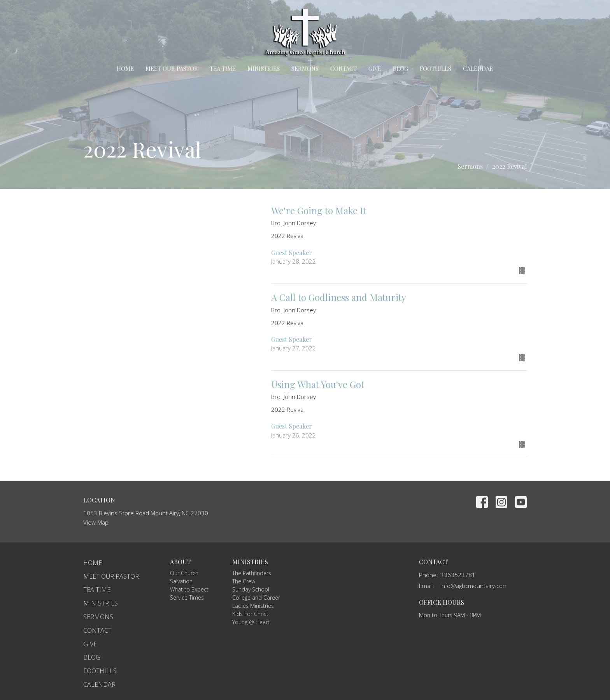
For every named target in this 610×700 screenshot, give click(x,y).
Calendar (478, 68)
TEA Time (223, 68)
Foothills (436, 68)
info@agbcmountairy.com (474, 586)
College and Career (256, 598)
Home (125, 68)
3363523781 (458, 575)
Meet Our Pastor (172, 68)
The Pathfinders (252, 573)
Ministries (264, 68)
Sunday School (251, 589)
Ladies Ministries (253, 606)
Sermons (305, 68)
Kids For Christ (250, 614)
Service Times (187, 598)
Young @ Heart (251, 622)
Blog (401, 68)
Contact (344, 68)
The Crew (244, 581)
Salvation (181, 581)
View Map (96, 522)
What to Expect (189, 589)
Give (375, 68)
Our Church (184, 573)
